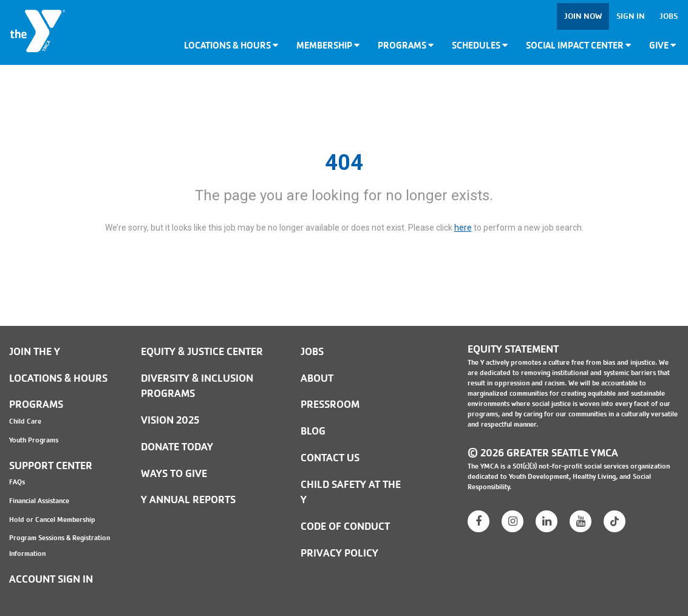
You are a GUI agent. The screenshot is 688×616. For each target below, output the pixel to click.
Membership (328, 45)
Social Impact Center (578, 45)
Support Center (51, 466)
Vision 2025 (170, 420)
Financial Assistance (39, 501)
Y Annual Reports (188, 500)
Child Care (25, 421)
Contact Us (330, 458)
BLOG (313, 431)
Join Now (583, 16)
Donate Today (177, 447)
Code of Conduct (345, 526)
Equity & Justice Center (202, 352)
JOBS (312, 352)
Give (662, 45)
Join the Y (35, 352)
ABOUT (317, 378)
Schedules (480, 45)
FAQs (17, 482)
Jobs (669, 16)
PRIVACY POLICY (339, 553)
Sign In (631, 16)
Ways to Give (174, 474)
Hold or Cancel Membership (52, 520)
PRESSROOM (330, 404)
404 (344, 163)
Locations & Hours (231, 45)
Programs (406, 45)
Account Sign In (51, 579)
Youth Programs (34, 440)
